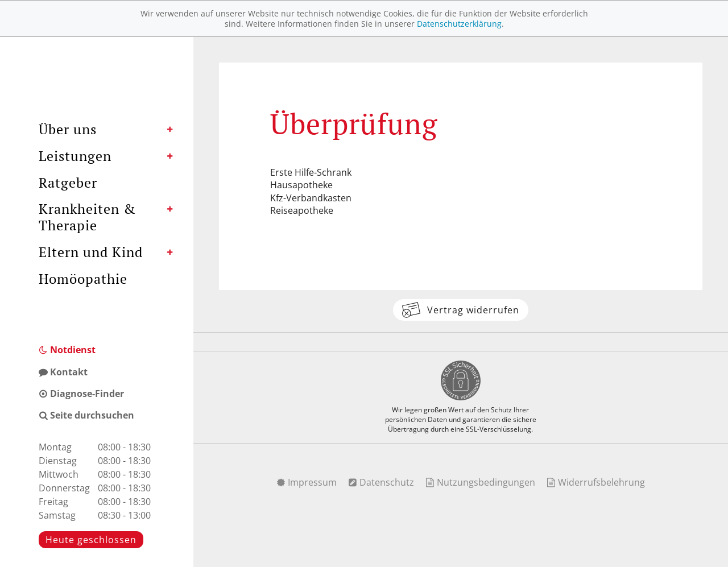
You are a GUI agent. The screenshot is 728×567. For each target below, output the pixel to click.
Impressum (307, 482)
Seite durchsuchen (86, 415)
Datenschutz (381, 482)
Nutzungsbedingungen (480, 482)
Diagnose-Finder (81, 394)
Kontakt (63, 372)
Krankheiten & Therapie (87, 217)
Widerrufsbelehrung (596, 482)
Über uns (68, 129)
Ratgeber (68, 183)
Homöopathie (83, 279)
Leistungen (75, 156)
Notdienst (67, 350)
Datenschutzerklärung (459, 24)
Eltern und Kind (91, 252)
